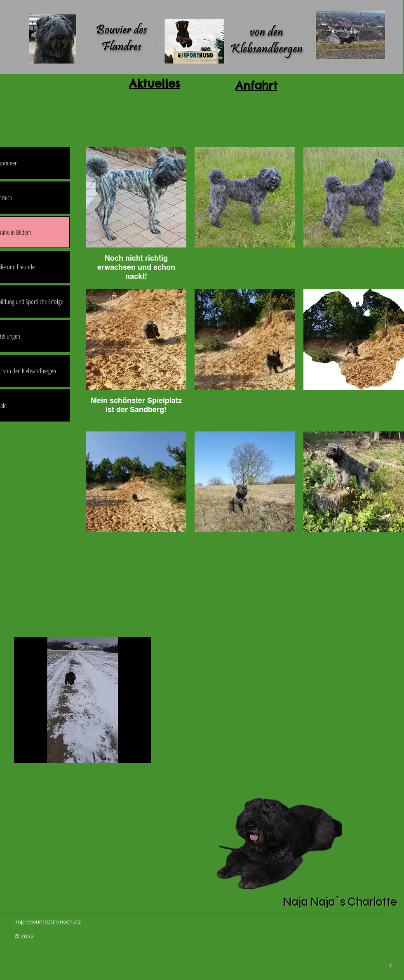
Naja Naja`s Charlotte (340, 902)
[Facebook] (390, 966)
